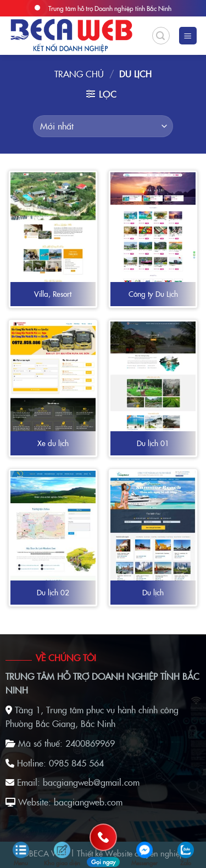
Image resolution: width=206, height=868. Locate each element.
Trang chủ (79, 74)
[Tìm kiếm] (161, 36)
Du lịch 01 (153, 443)
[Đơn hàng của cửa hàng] (103, 126)
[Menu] (188, 36)
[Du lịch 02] (53, 527)
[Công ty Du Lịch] (153, 236)
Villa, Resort (53, 294)
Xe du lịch (53, 443)
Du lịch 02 (53, 593)
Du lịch (153, 593)
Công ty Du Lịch (153, 294)
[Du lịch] (153, 527)
